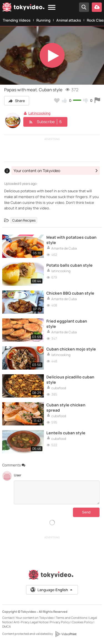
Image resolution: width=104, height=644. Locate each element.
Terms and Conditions (72, 618)
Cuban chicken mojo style (71, 349)
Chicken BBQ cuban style (70, 293)
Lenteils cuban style (66, 433)
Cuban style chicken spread (66, 407)
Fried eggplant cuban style (67, 324)
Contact (8, 618)
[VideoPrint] (66, 634)
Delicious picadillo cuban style (70, 380)
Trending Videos (17, 20)
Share (17, 101)
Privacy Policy (60, 622)
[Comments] (57, 492)
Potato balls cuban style (69, 265)
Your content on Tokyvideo (35, 618)
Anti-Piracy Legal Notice (31, 622)
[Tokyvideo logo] (23, 8)
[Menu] (52, 8)
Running (43, 20)
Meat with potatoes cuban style (71, 240)
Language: (52, 590)
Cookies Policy (82, 622)
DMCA (7, 626)
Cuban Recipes (24, 220)
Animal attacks (69, 20)
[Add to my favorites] (57, 100)
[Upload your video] (97, 7)
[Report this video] (97, 100)
